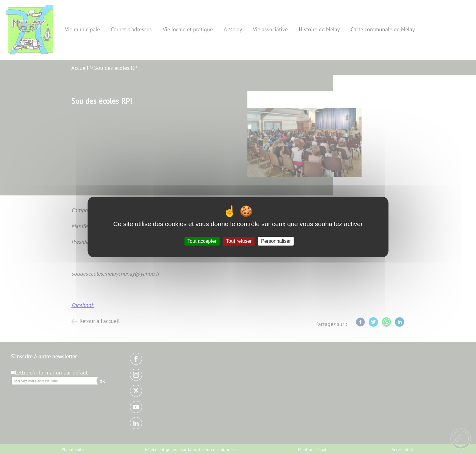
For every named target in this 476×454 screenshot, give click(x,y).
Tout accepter (202, 241)
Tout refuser (239, 241)
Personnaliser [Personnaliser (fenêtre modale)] (276, 241)
